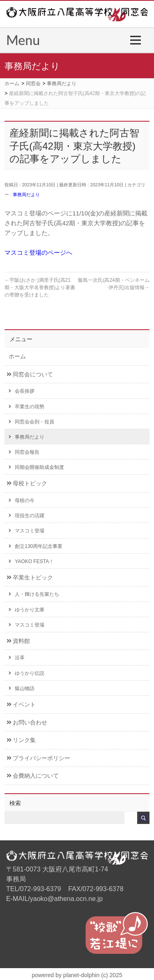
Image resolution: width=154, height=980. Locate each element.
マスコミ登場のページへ (38, 252)
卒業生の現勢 (26, 407)
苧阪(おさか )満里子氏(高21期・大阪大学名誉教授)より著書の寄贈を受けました (40, 287)
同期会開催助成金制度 (36, 467)
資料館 (18, 641)
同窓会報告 (24, 452)
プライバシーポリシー (38, 758)
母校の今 (22, 500)
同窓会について (30, 375)
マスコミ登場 (26, 531)
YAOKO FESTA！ (31, 561)
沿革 (17, 658)
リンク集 (21, 740)
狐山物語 (22, 688)
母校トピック (27, 483)
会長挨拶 (22, 391)
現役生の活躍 (26, 516)
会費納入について (33, 776)
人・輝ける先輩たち (34, 594)
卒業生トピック (30, 578)
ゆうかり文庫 (26, 610)
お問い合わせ (27, 723)
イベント (21, 705)
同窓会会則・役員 (31, 422)
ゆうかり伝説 (26, 673)
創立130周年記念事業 (36, 546)
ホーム (17, 356)
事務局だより (26, 195)
